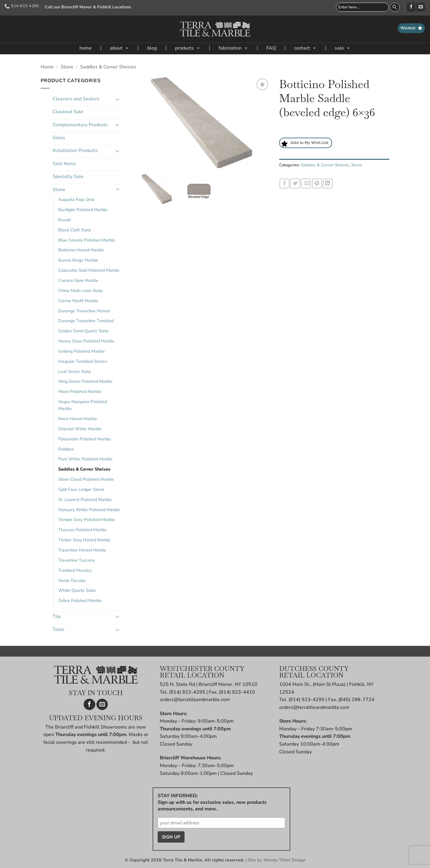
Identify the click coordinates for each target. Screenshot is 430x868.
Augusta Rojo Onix (76, 199)
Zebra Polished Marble (80, 600)
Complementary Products (80, 125)
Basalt (64, 220)
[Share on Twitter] (295, 183)
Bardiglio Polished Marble (83, 210)
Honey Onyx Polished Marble (86, 341)
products (188, 48)
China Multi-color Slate (80, 291)
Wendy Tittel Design (284, 860)
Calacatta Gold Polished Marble (89, 270)
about (119, 48)
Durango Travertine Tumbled (86, 321)
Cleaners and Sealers (76, 99)
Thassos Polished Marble (82, 530)
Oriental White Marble (80, 429)
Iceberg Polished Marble (82, 351)
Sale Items (64, 164)
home (86, 48)
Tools (59, 629)
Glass (59, 138)
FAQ (271, 48)
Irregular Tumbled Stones (83, 361)
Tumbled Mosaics (75, 570)
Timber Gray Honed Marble (84, 540)
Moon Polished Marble (80, 391)
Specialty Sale (68, 176)
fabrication (233, 48)
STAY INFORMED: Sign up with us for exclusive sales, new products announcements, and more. (212, 802)
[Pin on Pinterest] (317, 183)
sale (343, 48)
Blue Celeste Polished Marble (87, 240)
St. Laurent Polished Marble (85, 500)
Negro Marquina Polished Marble (83, 405)
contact (305, 48)
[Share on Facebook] (284, 183)
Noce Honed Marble (78, 419)
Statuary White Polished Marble (89, 510)
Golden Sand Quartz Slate (83, 331)
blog (152, 48)
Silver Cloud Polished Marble (86, 479)
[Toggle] (118, 99)
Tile (57, 617)
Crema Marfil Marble (78, 301)
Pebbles (66, 449)
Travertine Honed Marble (82, 550)
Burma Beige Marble (78, 260)
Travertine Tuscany (76, 560)
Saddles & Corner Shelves (108, 67)
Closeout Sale (68, 112)
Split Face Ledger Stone (81, 489)
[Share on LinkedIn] (328, 183)
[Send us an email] (421, 7)
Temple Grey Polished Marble (87, 520)
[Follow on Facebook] (411, 7)
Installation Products (75, 150)
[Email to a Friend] (306, 183)
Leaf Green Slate (75, 371)
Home (47, 67)
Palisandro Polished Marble (85, 439)
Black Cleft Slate (75, 230)
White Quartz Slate (77, 590)
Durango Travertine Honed (84, 311)
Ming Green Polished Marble (85, 381)
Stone (67, 67)
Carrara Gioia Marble (78, 280)
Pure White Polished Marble (85, 459)
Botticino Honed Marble (81, 250)
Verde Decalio (72, 580)
